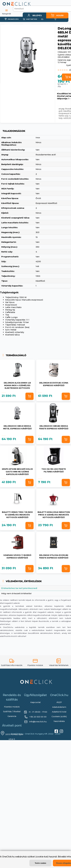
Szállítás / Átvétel (12, 711)
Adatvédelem (59, 707)
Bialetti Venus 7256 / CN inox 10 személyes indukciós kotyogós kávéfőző (17, 515)
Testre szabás (40, 863)
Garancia (12, 716)
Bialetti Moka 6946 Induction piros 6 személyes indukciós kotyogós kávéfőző (54, 515)
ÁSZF (59, 702)
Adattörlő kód (59, 712)
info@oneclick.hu (38, 721)
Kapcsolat (35, 702)
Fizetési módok (12, 707)
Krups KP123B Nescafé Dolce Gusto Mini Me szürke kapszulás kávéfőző (17, 472)
